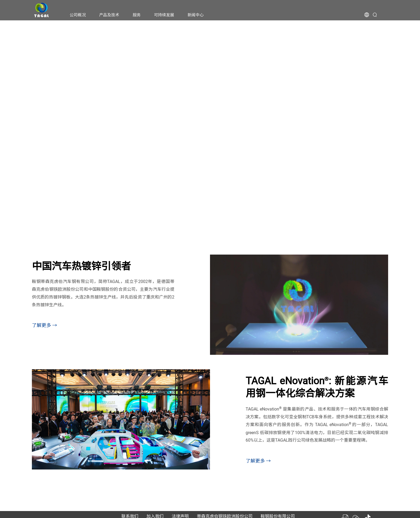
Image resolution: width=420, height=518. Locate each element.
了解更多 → (44, 325)
